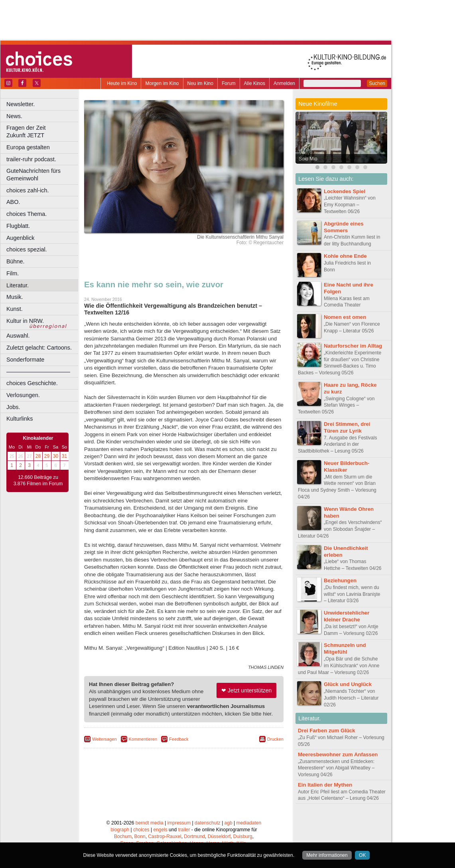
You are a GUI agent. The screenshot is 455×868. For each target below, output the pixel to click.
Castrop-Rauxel (164, 836)
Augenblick (20, 238)
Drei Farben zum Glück (327, 731)
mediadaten (249, 823)
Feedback (179, 739)
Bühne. (16, 261)
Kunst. (15, 309)
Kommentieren (143, 739)
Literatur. (18, 285)
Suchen (377, 83)
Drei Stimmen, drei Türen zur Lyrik (347, 427)
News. (14, 116)
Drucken (275, 739)
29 (47, 456)
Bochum (123, 836)
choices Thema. (27, 214)
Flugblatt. (18, 226)
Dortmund (194, 836)
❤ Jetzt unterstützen (246, 690)
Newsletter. (21, 104)
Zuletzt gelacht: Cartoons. (39, 348)
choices (141, 830)
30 (56, 456)
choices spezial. (27, 249)
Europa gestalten (28, 147)
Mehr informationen (327, 855)
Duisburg (243, 836)
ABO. (13, 202)
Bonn (140, 836)
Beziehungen (340, 580)
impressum (179, 823)
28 (38, 456)
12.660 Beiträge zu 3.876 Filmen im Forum (38, 480)
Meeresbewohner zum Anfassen (338, 754)
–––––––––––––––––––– (38, 372)
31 (64, 456)
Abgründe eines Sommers (344, 227)
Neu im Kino (200, 83)
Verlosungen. (23, 395)
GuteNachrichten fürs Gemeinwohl (33, 175)
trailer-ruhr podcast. (31, 159)
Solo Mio (308, 159)
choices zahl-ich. (28, 190)
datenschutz (208, 823)
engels (160, 830)
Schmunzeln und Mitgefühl (345, 649)
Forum (229, 83)
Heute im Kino (122, 83)
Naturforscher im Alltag (353, 346)
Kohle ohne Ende (345, 256)
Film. (13, 273)
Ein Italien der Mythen (325, 785)
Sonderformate (25, 360)
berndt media (150, 823)
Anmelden (284, 83)
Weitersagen (104, 739)
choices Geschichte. (32, 383)
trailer (184, 830)
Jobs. (13, 407)
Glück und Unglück (348, 684)
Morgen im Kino (162, 83)
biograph (120, 830)
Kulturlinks (20, 419)
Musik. (15, 297)
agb (228, 823)
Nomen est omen (345, 317)
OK (362, 855)
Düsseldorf (219, 836)
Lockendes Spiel (345, 191)
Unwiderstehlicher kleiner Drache (347, 616)
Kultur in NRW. (25, 321)
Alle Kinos (255, 83)
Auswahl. (18, 336)
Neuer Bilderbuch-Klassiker (347, 467)
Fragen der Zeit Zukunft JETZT (43, 131)
